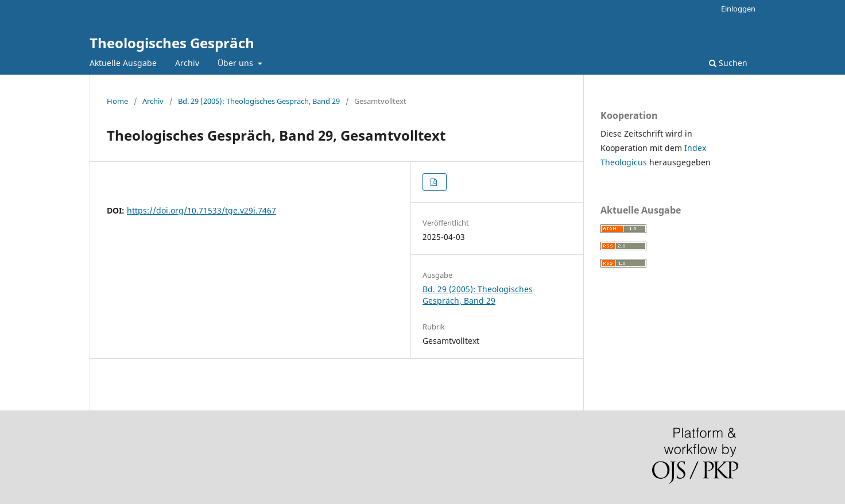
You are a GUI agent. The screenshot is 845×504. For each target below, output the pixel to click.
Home (117, 101)
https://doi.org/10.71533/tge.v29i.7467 (201, 210)
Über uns (237, 63)
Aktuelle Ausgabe (123, 63)
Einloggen (738, 9)
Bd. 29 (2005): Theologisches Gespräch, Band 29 (259, 101)
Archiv (187, 63)
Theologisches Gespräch (172, 43)
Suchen (728, 63)
